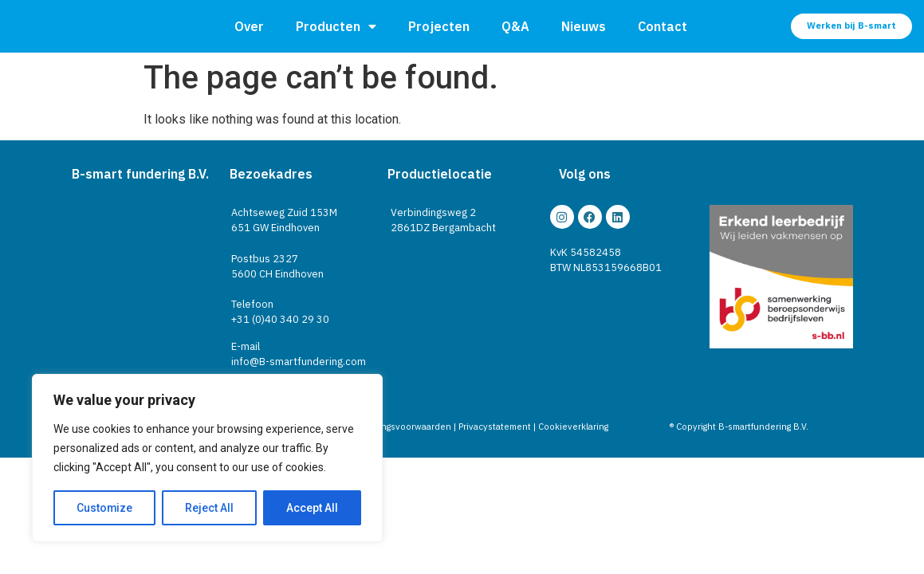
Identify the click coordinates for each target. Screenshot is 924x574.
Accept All (312, 508)
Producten (336, 26)
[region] (207, 458)
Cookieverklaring (573, 427)
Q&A (515, 26)
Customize (105, 508)
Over (249, 26)
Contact (663, 26)
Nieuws (584, 26)
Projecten (439, 26)
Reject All (210, 508)
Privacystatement (495, 427)
